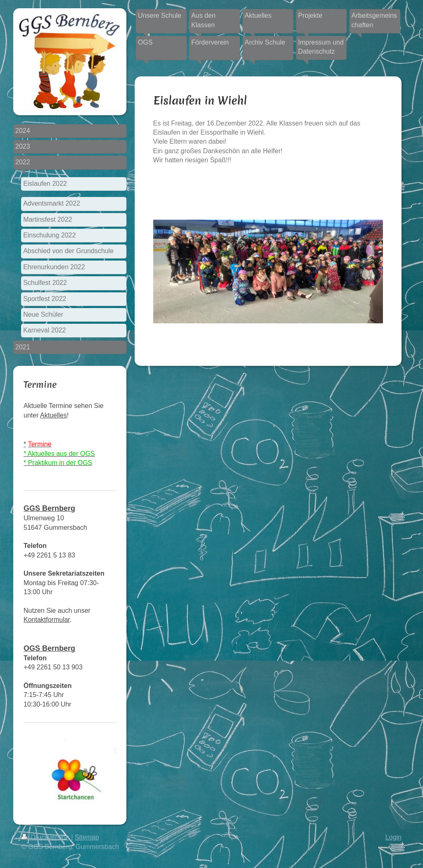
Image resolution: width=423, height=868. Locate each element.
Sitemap (87, 837)
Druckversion (46, 837)
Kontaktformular (47, 620)
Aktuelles (53, 415)
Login (393, 837)
